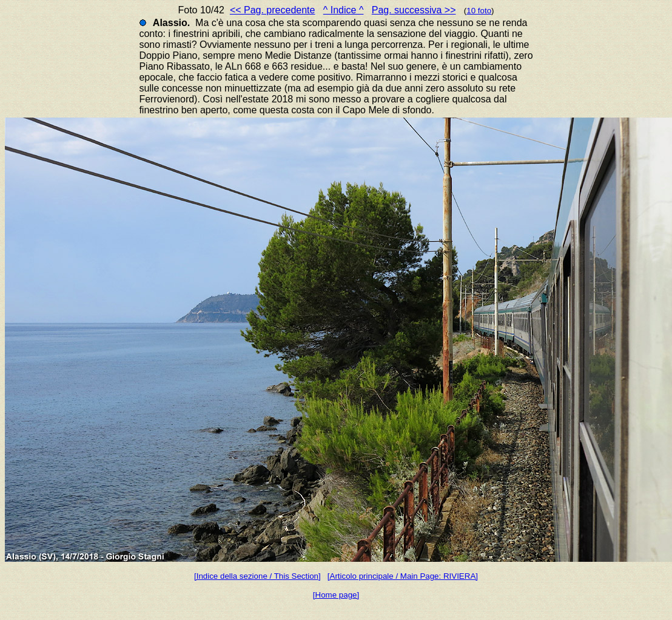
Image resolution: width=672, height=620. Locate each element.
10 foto (479, 11)
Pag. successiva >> (414, 10)
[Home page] (336, 595)
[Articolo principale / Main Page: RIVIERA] (403, 576)
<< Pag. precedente (273, 10)
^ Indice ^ (344, 10)
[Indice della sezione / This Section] (257, 576)
